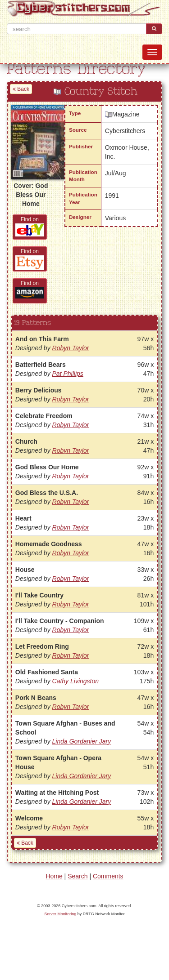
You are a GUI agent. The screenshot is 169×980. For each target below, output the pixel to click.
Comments (108, 876)
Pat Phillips (68, 374)
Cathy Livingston (76, 681)
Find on (30, 226)
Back (21, 89)
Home (54, 876)
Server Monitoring (60, 914)
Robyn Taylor (71, 348)
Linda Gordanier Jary (82, 741)
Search (78, 876)
